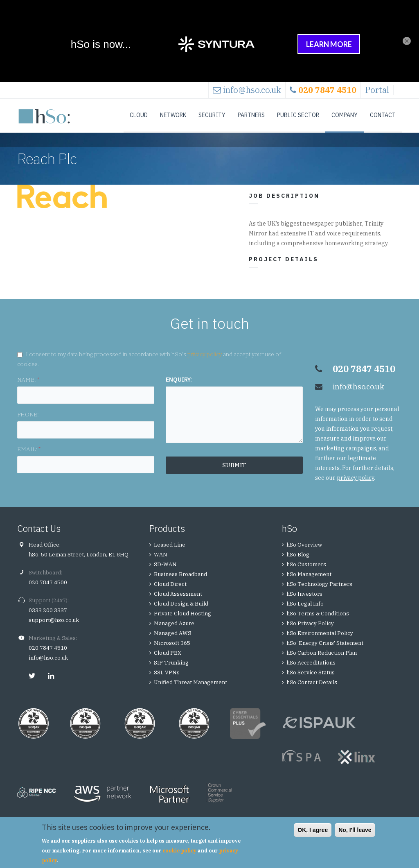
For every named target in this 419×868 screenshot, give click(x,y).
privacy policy (205, 362)
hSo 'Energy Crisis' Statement (325, 651)
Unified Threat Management (190, 691)
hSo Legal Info (305, 612)
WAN (161, 563)
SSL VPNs (167, 681)
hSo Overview (304, 553)
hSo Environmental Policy (320, 641)
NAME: (28, 388)
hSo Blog (298, 563)
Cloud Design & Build (181, 612)
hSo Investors (304, 602)
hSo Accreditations (311, 671)
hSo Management (309, 582)
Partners (251, 115)
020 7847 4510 (48, 656)
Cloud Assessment (178, 602)
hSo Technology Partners (319, 592)
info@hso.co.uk (252, 90)
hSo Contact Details (312, 691)
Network (173, 115)
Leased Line (170, 553)
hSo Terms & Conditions (318, 622)
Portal (377, 90)
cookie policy (179, 851)
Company (345, 115)
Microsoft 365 (172, 651)
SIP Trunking (171, 671)
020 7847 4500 (48, 591)
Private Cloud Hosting (182, 622)
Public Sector (298, 115)
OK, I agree (313, 830)
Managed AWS (172, 641)
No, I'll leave (355, 830)
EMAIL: (29, 457)
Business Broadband (180, 582)
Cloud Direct (170, 592)
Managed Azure (174, 632)
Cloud (139, 115)
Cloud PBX (168, 661)
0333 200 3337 (48, 618)
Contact (383, 115)
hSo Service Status (311, 681)
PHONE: (28, 423)
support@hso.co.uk (54, 628)
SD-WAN (165, 573)
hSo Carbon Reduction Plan (322, 661)
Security (212, 115)
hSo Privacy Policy (310, 632)
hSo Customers (306, 573)
